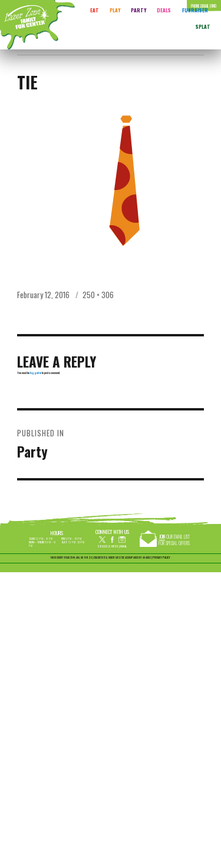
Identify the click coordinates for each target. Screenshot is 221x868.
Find (214, 6)
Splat (203, 26)
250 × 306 (98, 295)
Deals (164, 10)
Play (115, 10)
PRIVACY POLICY (161, 557)
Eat (95, 10)
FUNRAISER (195, 10)
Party (138, 10)
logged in (36, 373)
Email (123, 546)
